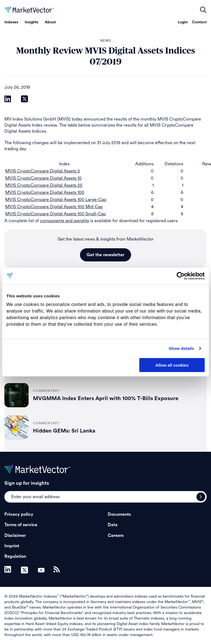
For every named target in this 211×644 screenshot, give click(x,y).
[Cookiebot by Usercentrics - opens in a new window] (181, 276)
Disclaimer (15, 536)
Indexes (11, 22)
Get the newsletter (105, 255)
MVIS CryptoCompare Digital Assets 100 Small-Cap (55, 214)
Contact (199, 22)
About (50, 22)
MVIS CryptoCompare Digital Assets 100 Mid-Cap (54, 207)
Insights (31, 22)
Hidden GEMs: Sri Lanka (64, 431)
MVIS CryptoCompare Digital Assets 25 (44, 185)
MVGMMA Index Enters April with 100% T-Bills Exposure (106, 398)
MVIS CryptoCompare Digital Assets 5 (43, 171)
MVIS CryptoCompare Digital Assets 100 (45, 192)
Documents (119, 514)
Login (183, 22)
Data (113, 525)
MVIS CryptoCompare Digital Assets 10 (43, 178)
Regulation (15, 556)
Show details (181, 348)
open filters (203, 10)
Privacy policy (19, 514)
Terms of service (21, 525)
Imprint (12, 546)
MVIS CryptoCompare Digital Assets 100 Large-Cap (56, 200)
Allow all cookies (172, 365)
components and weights (64, 221)
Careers (116, 536)
